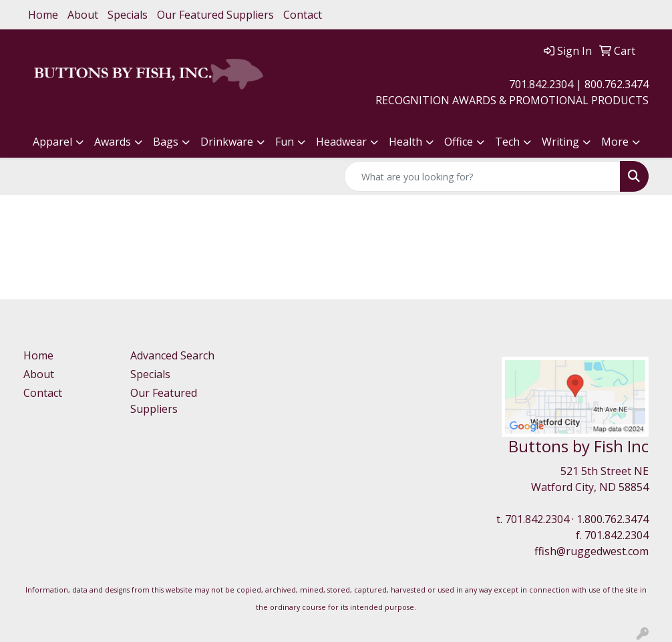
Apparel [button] (52, 142)
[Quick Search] (482, 176)
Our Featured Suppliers (215, 15)
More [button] (615, 142)
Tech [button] (507, 142)
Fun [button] (285, 142)
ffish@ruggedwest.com (592, 551)
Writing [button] (560, 142)
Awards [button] (113, 142)
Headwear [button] (341, 142)
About (83, 15)
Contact (303, 15)
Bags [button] (166, 142)
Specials (128, 15)
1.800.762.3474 (613, 519)
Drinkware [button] (227, 142)
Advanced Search (172, 355)
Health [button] (405, 142)
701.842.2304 (537, 519)
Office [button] (459, 142)
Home (43, 15)
